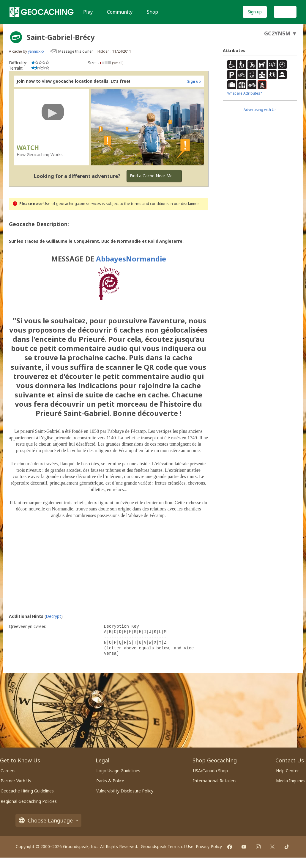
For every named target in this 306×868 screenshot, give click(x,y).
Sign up (255, 12)
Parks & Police (110, 781)
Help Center (287, 771)
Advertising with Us (260, 110)
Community (120, 12)
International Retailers (215, 781)
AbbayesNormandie (131, 259)
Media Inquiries (291, 781)
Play (88, 12)
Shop (152, 12)
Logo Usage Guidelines (118, 771)
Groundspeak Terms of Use (167, 846)
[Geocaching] (42, 12)
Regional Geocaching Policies (29, 801)
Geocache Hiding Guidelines (27, 791)
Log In (285, 12)
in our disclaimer (184, 204)
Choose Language (48, 820)
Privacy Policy (209, 846)
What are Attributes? (245, 93)
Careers (8, 771)
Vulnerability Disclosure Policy (125, 791)
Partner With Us (16, 781)
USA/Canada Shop (210, 771)
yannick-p (36, 51)
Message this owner (76, 51)
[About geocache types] (16, 37)
